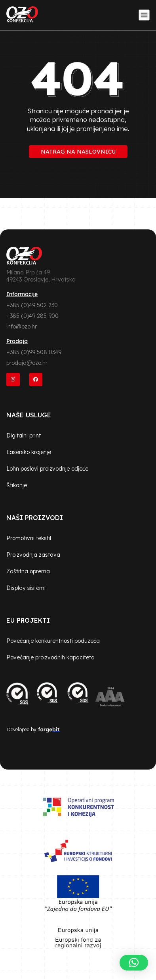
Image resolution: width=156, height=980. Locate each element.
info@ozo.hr (22, 327)
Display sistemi (26, 588)
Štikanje (17, 485)
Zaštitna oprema (28, 571)
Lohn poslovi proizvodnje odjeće (47, 469)
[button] (134, 963)
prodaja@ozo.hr (27, 363)
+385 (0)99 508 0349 (34, 352)
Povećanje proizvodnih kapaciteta (50, 657)
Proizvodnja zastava (33, 555)
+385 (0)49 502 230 (32, 305)
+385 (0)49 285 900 (32, 316)
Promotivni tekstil (29, 538)
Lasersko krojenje (29, 452)
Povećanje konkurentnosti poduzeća (53, 641)
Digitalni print (24, 436)
